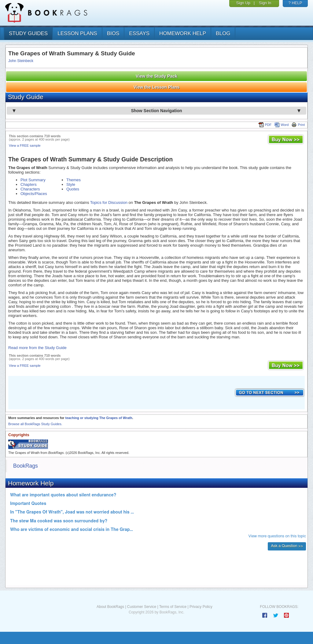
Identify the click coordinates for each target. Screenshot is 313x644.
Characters (30, 189)
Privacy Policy (201, 607)
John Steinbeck (21, 61)
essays (139, 33)
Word (282, 125)
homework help (183, 33)
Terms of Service (173, 607)
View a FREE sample (25, 145)
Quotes (73, 189)
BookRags (26, 466)
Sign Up (243, 3)
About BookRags (110, 607)
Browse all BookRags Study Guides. (35, 424)
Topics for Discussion (109, 202)
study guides (28, 33)
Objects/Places (34, 194)
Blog (223, 33)
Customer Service (142, 607)
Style (71, 184)
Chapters (29, 184)
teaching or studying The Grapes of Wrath (99, 418)
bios (113, 33)
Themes (74, 180)
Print (298, 125)
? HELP (295, 3)
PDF (265, 125)
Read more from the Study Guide (37, 348)
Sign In (265, 3)
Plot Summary (33, 180)
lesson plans (77, 33)
